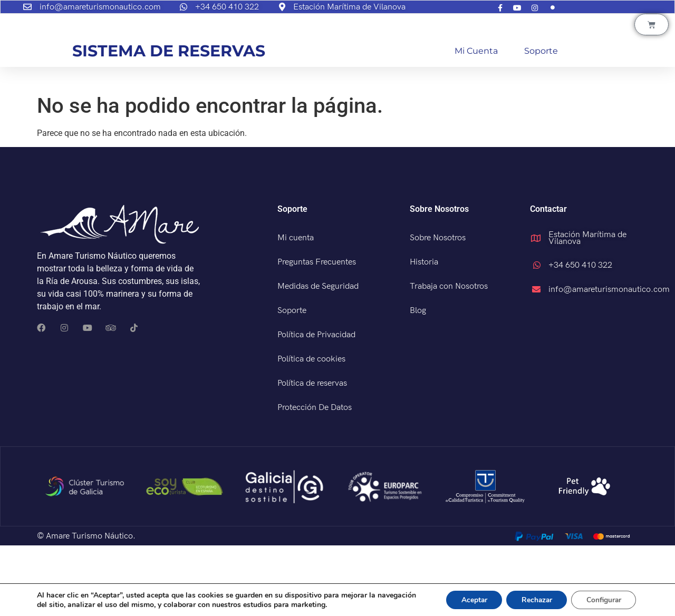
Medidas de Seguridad (318, 357)
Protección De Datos (315, 478)
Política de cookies (311, 430)
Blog (418, 381)
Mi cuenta (476, 121)
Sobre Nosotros (438, 309)
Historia (424, 333)
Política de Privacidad (316, 405)
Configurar (602, 599)
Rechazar (533, 599)
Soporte (541, 121)
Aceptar (468, 599)
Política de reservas (312, 454)
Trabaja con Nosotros (449, 357)
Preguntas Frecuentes (317, 333)
